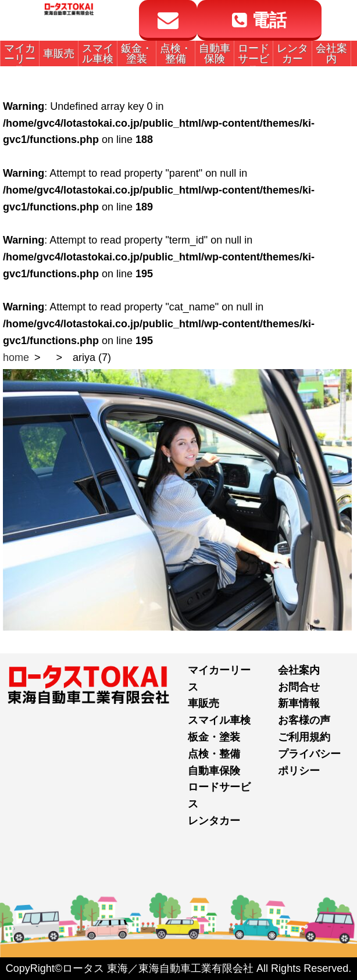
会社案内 (299, 670)
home (16, 357)
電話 (259, 20)
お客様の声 (304, 720)
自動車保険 (214, 771)
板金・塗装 (214, 737)
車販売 (204, 703)
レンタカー (214, 821)
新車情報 (299, 703)
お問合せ (299, 687)
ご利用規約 (304, 737)
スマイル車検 (219, 720)
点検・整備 (214, 754)
